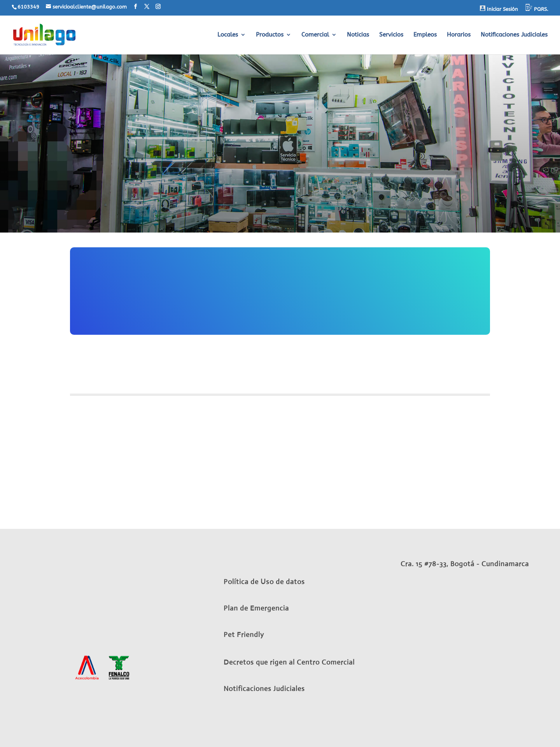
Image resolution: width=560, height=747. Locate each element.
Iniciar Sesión (499, 9)
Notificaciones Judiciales (514, 35)
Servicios (391, 35)
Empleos (425, 35)
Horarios (459, 35)
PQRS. (537, 8)
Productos (270, 35)
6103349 (28, 7)
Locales (228, 35)
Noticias (358, 35)
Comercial (315, 35)
